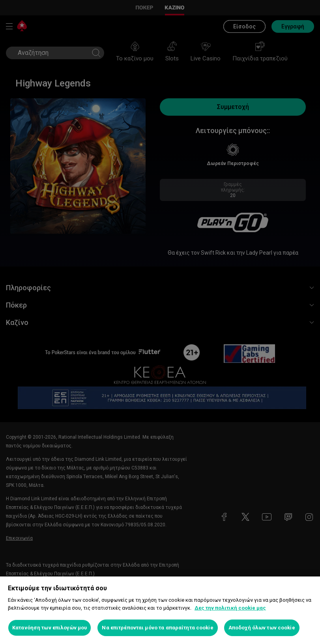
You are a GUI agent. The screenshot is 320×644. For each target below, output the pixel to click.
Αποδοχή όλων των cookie (262, 628)
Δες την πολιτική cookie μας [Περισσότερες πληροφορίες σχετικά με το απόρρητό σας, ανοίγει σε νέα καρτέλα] (230, 608)
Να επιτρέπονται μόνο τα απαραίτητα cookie (157, 628)
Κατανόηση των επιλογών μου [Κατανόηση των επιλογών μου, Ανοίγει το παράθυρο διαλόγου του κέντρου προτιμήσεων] (50, 628)
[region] (160, 610)
